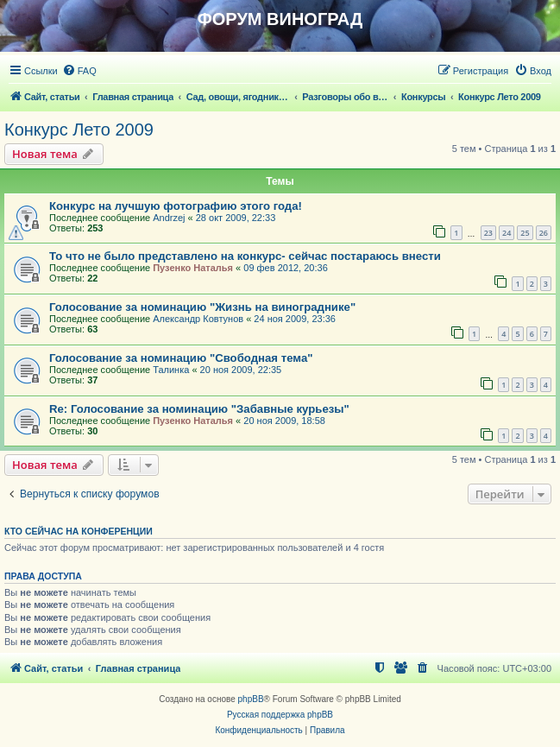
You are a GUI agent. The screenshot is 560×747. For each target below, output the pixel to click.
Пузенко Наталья (193, 268)
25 (525, 233)
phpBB (251, 699)
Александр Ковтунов (198, 319)
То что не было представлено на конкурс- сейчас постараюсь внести (245, 256)
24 (507, 233)
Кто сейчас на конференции (79, 531)
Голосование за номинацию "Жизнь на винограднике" (202, 307)
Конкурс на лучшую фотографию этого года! (176, 206)
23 (488, 233)
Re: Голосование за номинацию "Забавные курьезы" (199, 409)
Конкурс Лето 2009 (79, 130)
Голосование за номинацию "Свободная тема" (181, 358)
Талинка (171, 370)
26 (544, 233)
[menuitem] (79, 71)
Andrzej (169, 218)
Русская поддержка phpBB (280, 715)
